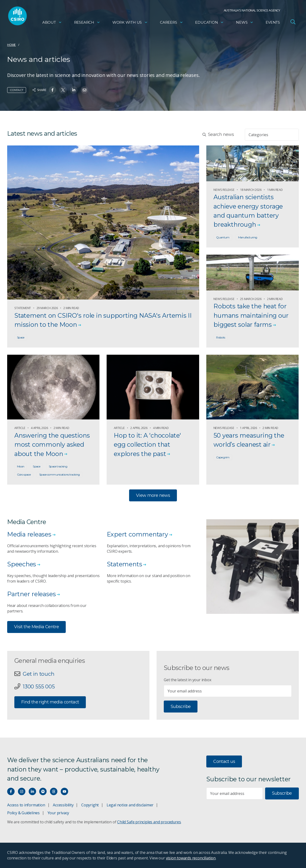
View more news (153, 495)
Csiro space (24, 474)
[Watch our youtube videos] (64, 791)
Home (11, 45)
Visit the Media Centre (36, 627)
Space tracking (58, 466)
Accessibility (63, 805)
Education (209, 23)
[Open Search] (293, 22)
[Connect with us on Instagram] (22, 791)
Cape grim (223, 457)
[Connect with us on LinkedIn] (32, 791)
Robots (221, 337)
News (245, 23)
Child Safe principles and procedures (149, 822)
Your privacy (58, 813)
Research (87, 23)
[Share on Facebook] (52, 90)
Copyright (90, 805)
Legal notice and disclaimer (130, 805)
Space (21, 337)
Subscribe (181, 707)
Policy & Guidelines (23, 813)
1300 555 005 (39, 686)
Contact (17, 90)
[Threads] (54, 791)
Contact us (224, 761)
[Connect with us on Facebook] (11, 791)
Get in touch (38, 674)
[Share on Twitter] (63, 90)
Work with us (130, 23)
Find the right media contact (50, 702)
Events (273, 23)
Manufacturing (248, 237)
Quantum (223, 237)
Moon (21, 466)
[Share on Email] (85, 90)
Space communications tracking (60, 474)
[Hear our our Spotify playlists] (43, 791)
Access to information (26, 805)
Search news (218, 134)
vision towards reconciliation (191, 858)
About (52, 23)
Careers (172, 23)
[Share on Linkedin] (74, 90)
